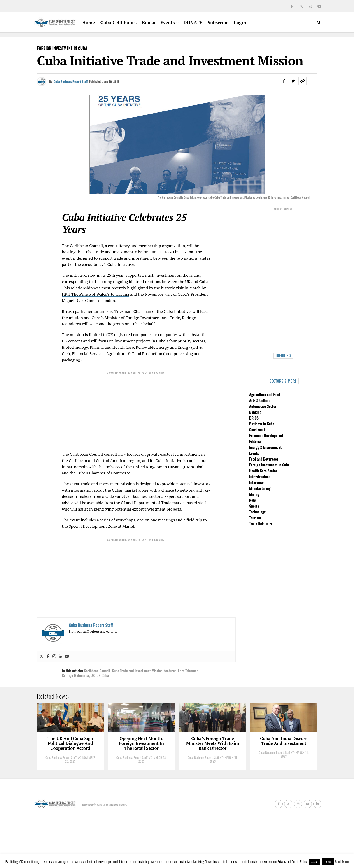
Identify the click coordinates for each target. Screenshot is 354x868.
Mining (254, 494)
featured (170, 671)
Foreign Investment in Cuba (269, 465)
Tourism (255, 518)
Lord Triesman (188, 671)
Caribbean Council (97, 671)
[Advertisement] (136, 408)
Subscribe (218, 22)
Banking (255, 412)
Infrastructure (260, 477)
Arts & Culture (260, 400)
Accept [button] (314, 862)
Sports (254, 506)
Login (240, 22)
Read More (342, 861)
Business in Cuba (262, 424)
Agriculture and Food (265, 395)
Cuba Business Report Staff (71, 81)
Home (88, 22)
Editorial (255, 441)
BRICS (254, 418)
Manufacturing (260, 488)
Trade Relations (261, 524)
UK (93, 675)
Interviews (257, 483)
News (253, 500)
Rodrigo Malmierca (75, 675)
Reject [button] (328, 862)
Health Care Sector (263, 471)
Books (148, 22)
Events (168, 22)
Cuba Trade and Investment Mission (137, 671)
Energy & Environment (265, 447)
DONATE (193, 22)
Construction (259, 430)
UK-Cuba (103, 675)
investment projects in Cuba (140, 341)
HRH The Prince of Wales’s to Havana (95, 294)
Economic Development (266, 436)
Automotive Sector (263, 406)
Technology (257, 512)
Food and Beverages (264, 459)
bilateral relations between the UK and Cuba (169, 281)
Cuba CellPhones (119, 22)
